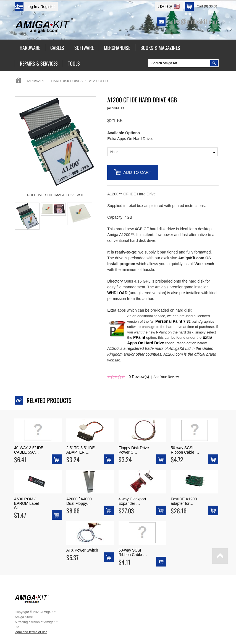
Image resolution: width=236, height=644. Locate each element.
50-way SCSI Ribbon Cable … (185, 450)
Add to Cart (137, 172)
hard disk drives (67, 81)
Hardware (35, 81)
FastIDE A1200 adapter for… (184, 501)
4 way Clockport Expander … (132, 501)
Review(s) (139, 377)
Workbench (204, 264)
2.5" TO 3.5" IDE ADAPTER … (81, 450)
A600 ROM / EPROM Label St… (26, 503)
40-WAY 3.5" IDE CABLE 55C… (29, 450)
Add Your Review (166, 377)
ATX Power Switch (82, 550)
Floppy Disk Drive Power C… (134, 450)
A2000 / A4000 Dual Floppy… (79, 501)
